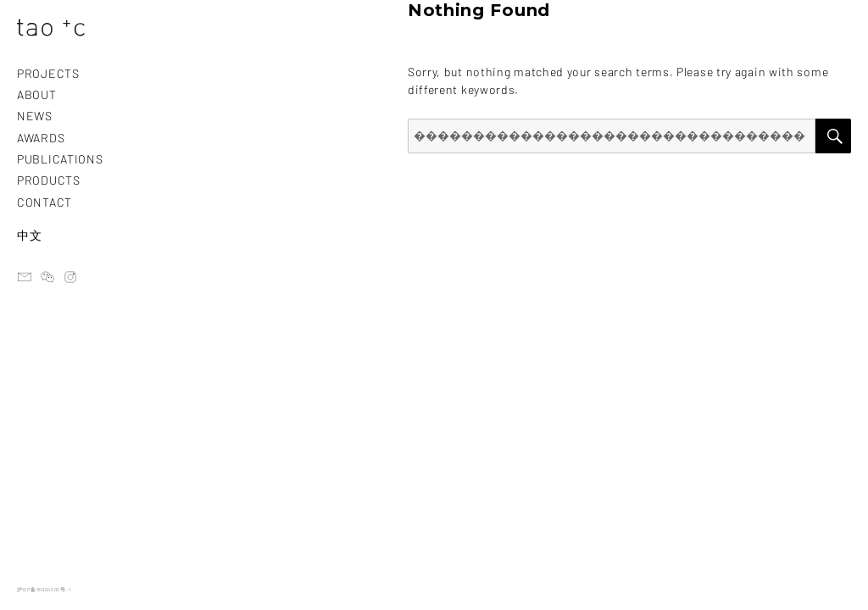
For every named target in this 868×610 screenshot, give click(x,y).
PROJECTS (48, 73)
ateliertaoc (47, 277)
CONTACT (45, 202)
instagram (70, 277)
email (25, 277)
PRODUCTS (49, 180)
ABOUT (37, 94)
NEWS (35, 116)
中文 (29, 235)
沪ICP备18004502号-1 (44, 589)
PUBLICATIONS (60, 159)
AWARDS (41, 138)
